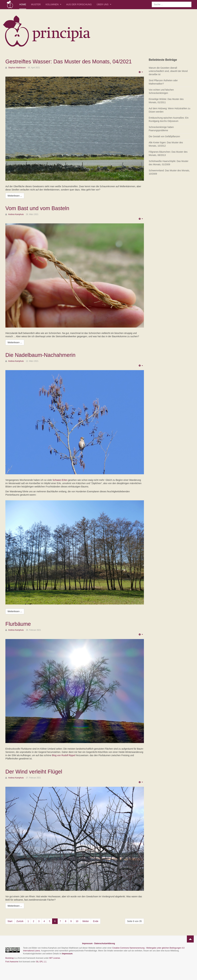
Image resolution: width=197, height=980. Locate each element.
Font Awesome (12, 961)
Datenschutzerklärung (105, 943)
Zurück (20, 921)
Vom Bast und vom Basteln (40, 208)
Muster (36, 4)
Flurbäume (19, 624)
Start (10, 921)
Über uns (104, 4)
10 (77, 921)
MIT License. (55, 958)
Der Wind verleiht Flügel (36, 771)
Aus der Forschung (79, 4)
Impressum (87, 943)
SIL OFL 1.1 (41, 961)
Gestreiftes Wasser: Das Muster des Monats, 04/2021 (73, 61)
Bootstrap (10, 958)
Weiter (86, 921)
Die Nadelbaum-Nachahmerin (43, 355)
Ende (96, 921)
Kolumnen (53, 4)
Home (23, 4)
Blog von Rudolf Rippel (64, 755)
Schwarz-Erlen (60, 480)
